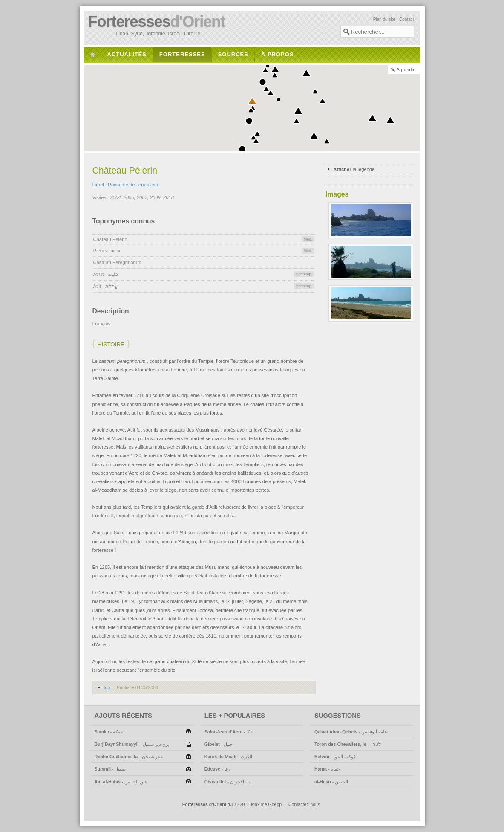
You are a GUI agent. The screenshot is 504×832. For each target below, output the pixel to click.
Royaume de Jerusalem (133, 185)
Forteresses (157, 22)
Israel (98, 185)
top (107, 687)
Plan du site (384, 19)
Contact (406, 19)
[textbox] (377, 32)
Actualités (127, 54)
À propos (278, 54)
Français (102, 324)
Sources (233, 54)
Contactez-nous (304, 804)
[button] (275, 70)
